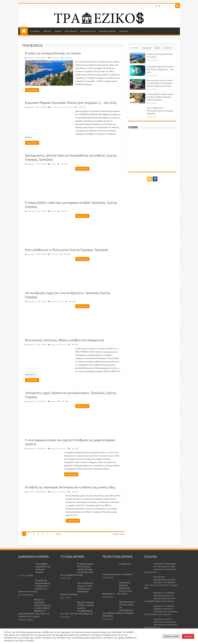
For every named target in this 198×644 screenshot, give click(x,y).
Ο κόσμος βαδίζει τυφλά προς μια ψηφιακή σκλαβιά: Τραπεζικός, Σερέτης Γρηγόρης (160, 97)
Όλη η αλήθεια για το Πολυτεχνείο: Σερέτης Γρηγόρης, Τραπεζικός (67, 250)
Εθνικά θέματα (71, 31)
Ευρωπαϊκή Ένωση (88, 31)
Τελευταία (135, 48)
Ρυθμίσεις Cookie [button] (171, 636)
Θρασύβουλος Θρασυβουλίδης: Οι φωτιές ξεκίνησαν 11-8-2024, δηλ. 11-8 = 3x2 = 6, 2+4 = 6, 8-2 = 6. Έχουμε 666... (161, 582)
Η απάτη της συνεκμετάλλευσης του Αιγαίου (53, 53)
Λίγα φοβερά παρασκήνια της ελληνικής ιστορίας (43, 568)
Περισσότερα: (32, 90)
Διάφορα (58, 31)
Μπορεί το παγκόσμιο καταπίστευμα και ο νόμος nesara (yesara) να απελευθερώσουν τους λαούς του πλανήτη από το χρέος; (35, 608)
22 (32, 575)
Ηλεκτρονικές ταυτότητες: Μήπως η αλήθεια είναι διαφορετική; (65, 340)
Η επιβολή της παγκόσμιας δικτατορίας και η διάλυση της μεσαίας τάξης (70, 487)
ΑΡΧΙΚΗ (24, 31)
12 (32, 595)
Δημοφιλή (147, 48)
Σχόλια (157, 48)
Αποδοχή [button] (188, 636)
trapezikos (31, 58)
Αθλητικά (47, 31)
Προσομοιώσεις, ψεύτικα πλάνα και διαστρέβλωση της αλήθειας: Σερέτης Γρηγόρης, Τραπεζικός (160, 83)
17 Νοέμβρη (35, 31)
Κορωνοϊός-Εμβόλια (107, 31)
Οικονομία (123, 31)
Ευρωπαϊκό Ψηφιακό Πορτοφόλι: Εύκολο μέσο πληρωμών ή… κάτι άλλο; (71, 103)
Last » (59, 534)
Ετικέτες (168, 48)
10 (32, 620)
